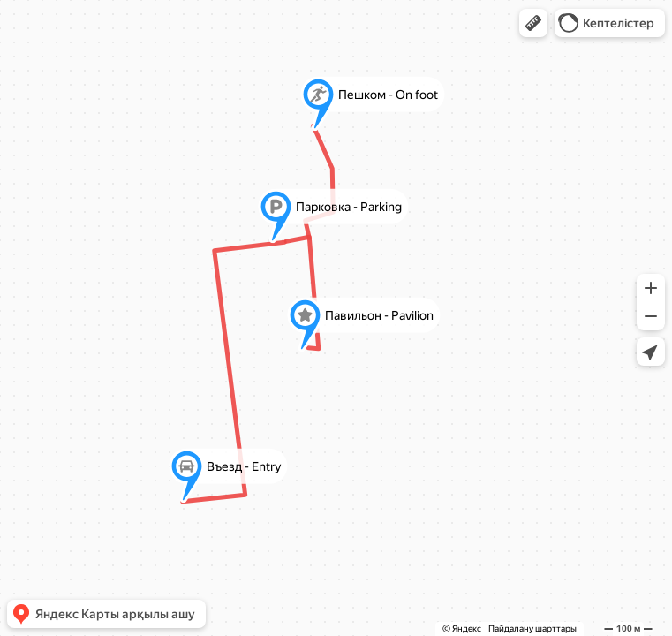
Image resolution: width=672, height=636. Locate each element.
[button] (533, 23)
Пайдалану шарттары (532, 628)
